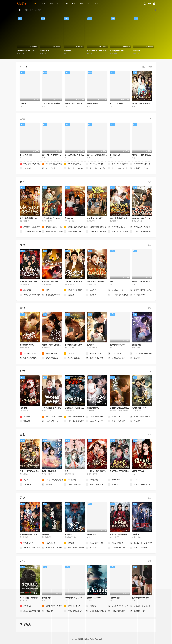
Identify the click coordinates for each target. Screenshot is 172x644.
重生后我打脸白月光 (139, 168)
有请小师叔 (114, 480)
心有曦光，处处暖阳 (95, 218)
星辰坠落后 (26, 290)
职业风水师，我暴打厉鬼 (141, 543)
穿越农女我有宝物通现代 (75, 232)
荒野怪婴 (46, 534)
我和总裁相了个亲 (116, 358)
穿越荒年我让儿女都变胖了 (97, 232)
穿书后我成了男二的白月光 (141, 227)
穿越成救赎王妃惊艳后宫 (53, 232)
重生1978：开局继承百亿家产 (99, 155)
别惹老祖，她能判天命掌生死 (121, 534)
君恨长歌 (113, 484)
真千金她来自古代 (141, 51)
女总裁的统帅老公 (28, 353)
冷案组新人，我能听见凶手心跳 (77, 408)
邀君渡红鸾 (26, 484)
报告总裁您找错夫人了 (30, 358)
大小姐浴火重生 (49, 168)
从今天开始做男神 (94, 417)
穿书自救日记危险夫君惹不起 (31, 227)
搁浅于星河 (137, 345)
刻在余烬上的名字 (94, 421)
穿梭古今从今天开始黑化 (141, 232)
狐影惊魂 (68, 534)
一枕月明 (23, 408)
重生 (44, 3)
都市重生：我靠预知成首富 (143, 155)
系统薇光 (91, 51)
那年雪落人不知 (94, 353)
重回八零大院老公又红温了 (75, 168)
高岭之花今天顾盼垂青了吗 (31, 295)
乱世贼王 (135, 421)
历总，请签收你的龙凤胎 (141, 353)
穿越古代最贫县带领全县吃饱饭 (97, 227)
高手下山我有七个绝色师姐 (143, 282)
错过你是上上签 (116, 290)
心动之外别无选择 (116, 421)
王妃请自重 (26, 168)
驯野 (45, 290)
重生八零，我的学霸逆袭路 (75, 155)
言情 (66, 3)
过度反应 (91, 295)
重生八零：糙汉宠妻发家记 (53, 155)
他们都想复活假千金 (51, 295)
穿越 (51, 3)
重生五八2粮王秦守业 (118, 168)
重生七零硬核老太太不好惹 (97, 168)
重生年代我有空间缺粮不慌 (141, 164)
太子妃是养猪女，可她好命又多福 (55, 218)
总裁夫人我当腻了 (72, 358)
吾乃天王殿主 (49, 543)
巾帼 (111, 282)
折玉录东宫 (68, 51)
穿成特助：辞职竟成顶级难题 (53, 282)
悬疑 (89, 3)
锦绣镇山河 (92, 480)
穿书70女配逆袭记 (117, 227)
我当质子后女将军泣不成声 (143, 103)
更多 (150, 118)
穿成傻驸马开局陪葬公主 (30, 232)
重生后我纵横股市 (94, 103)
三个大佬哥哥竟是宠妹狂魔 (119, 295)
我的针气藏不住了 (139, 408)
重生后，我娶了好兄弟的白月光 (77, 103)
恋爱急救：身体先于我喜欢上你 (77, 345)
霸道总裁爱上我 (49, 353)
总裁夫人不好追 (116, 353)
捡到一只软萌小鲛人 (50, 471)
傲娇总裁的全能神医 (117, 345)
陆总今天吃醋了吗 (94, 358)
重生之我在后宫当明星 (96, 484)
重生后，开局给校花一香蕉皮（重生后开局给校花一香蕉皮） (97, 164)
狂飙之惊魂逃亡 (116, 543)
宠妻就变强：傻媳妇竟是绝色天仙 (100, 282)
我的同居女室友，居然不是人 (31, 282)
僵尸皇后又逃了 (138, 471)
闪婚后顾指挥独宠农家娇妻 (75, 417)
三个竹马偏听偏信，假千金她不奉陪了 (57, 408)
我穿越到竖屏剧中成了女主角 (75, 484)
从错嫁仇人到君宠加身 (140, 484)
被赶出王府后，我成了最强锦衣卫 (124, 51)
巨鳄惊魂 (69, 543)
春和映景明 (70, 480)
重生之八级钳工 (26, 155)
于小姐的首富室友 (27, 345)
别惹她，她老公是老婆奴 (52, 345)
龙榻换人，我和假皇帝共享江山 (99, 471)
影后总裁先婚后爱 (50, 358)
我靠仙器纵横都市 (116, 548)
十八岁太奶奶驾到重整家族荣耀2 (55, 103)
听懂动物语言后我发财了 (75, 548)
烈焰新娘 (69, 353)
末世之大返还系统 (117, 103)
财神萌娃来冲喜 (138, 295)
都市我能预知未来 (50, 421)
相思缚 (20, 51)
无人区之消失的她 (139, 548)
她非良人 (91, 290)
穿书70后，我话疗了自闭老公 (144, 218)
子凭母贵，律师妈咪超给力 (120, 408)
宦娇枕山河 (69, 218)
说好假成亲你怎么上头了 (50, 51)
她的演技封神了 (93, 408)
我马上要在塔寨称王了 (74, 421)
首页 (36, 3)
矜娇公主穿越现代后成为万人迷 (122, 218)
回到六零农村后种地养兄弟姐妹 (53, 417)
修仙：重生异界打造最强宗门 (119, 164)
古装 (81, 3)
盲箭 (134, 480)
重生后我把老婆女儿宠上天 (53, 164)
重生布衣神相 (115, 155)
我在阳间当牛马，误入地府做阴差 (33, 534)
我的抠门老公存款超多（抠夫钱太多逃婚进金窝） (141, 417)
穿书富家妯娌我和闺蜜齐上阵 (53, 227)
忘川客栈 (136, 534)
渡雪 (66, 471)
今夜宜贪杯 (114, 417)
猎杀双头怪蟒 (26, 543)
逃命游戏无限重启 (94, 543)
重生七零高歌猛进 (72, 164)
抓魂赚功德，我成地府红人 (53, 548)
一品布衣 (23, 103)
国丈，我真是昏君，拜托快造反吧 (33, 218)
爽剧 (59, 3)
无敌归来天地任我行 (73, 290)
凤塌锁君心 (92, 534)
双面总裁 (135, 358)
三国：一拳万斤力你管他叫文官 (32, 471)
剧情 (96, 3)
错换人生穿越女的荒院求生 (119, 232)
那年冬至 (25, 421)
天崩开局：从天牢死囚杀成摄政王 (123, 471)
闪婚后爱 (91, 345)
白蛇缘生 (47, 484)
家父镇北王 (70, 295)
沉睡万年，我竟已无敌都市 (75, 282)
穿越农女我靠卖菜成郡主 (75, 227)
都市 (74, 3)
